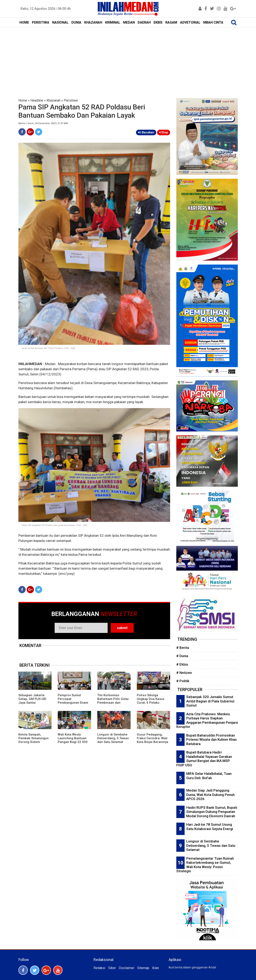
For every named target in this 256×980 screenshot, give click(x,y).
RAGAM (171, 22)
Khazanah (53, 100)
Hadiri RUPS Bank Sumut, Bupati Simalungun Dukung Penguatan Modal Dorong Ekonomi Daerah (212, 812)
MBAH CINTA (213, 22)
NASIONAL (60, 22)
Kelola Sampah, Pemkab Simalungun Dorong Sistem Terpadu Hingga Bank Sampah (34, 742)
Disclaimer (127, 968)
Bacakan (146, 132)
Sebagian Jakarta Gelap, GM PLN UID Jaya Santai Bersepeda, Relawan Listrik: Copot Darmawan (34, 704)
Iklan (156, 968)
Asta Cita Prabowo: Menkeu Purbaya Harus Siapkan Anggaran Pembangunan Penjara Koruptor (207, 720)
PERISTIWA (41, 22)
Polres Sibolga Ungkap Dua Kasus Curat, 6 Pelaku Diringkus (151, 701)
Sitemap (143, 968)
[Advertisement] (128, 59)
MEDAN (129, 22)
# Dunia (182, 656)
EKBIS (158, 22)
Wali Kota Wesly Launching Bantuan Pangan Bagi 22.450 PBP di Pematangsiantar (73, 742)
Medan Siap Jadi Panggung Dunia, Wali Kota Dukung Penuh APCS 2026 (210, 795)
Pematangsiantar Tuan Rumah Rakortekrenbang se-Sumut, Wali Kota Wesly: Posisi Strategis (205, 865)
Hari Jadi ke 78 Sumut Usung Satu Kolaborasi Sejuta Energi (210, 827)
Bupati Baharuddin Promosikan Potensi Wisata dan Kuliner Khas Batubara (212, 740)
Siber (112, 968)
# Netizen (184, 673)
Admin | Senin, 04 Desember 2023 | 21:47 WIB (43, 123)
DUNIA (76, 22)
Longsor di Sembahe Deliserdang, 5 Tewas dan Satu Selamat (113, 738)
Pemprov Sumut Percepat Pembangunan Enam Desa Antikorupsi (73, 701)
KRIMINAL (113, 22)
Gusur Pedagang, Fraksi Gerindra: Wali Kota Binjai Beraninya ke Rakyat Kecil (153, 740)
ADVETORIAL (190, 22)
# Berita (183, 648)
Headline (37, 100)
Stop (164, 132)
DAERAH (144, 22)
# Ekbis (182, 664)
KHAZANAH (93, 22)
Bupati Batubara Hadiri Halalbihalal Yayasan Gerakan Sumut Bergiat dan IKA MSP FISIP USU (204, 759)
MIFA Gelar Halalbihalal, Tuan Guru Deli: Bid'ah (209, 776)
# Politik (183, 681)
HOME (24, 22)
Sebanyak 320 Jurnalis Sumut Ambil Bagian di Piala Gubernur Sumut (210, 701)
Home (23, 100)
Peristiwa (71, 100)
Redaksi (99, 968)
